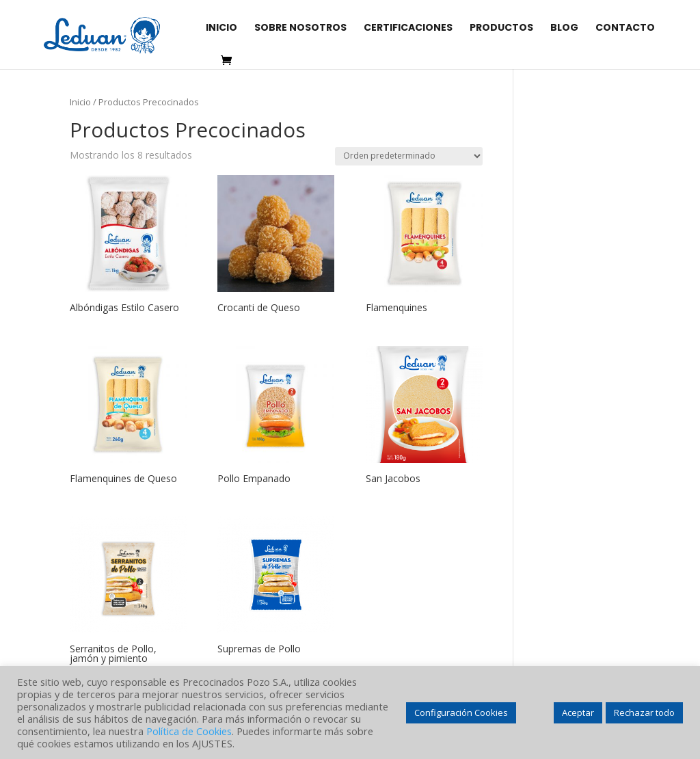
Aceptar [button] (578, 713)
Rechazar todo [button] (644, 713)
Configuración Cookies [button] (461, 713)
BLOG (564, 28)
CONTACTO (625, 28)
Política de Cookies (189, 731)
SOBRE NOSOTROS (300, 28)
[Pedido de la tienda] (409, 156)
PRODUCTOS (501, 28)
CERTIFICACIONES (408, 28)
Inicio (80, 102)
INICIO (221, 28)
